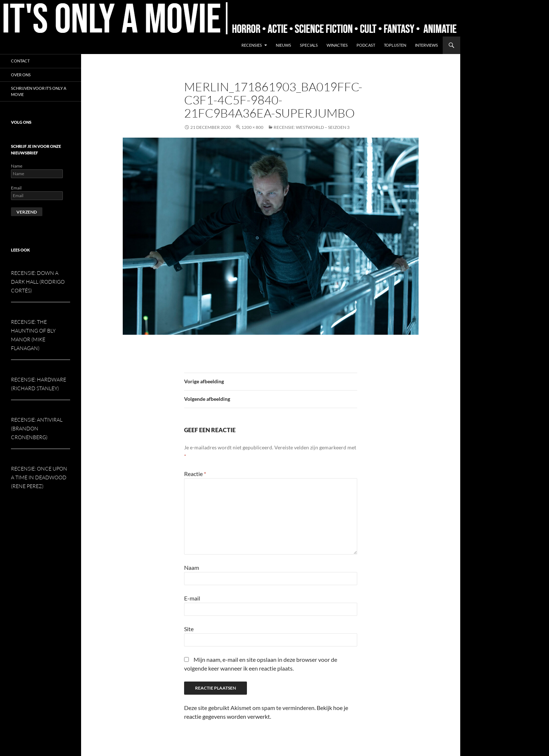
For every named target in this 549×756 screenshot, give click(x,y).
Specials (309, 45)
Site (189, 629)
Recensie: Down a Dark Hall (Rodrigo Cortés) (38, 282)
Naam (192, 567)
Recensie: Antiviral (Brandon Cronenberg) (37, 428)
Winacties (337, 45)
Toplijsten (395, 45)
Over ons (21, 75)
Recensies (252, 45)
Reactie (195, 474)
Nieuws (283, 45)
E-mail (192, 598)
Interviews (426, 45)
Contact (20, 61)
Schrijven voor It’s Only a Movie (39, 91)
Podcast (366, 45)
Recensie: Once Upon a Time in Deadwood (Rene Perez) (39, 477)
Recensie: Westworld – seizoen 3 (312, 127)
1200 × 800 (252, 127)
